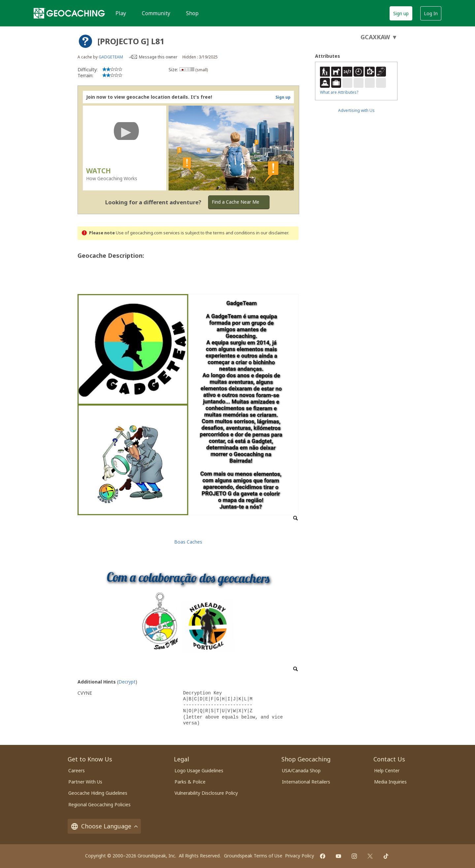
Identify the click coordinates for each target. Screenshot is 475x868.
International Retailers (306, 782)
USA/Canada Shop (301, 770)
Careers (77, 770)
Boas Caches (188, 542)
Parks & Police (190, 782)
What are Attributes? (339, 92)
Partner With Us (85, 782)
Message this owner (158, 57)
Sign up (401, 13)
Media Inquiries (390, 782)
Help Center (387, 770)
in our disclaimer (272, 233)
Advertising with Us (356, 110)
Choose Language (104, 826)
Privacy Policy (300, 856)
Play (121, 13)
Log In (431, 13)
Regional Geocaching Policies (99, 804)
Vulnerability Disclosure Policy (206, 793)
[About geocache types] (85, 41)
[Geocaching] (69, 13)
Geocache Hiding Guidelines (98, 793)
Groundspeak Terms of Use (253, 856)
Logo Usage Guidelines (199, 770)
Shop (192, 13)
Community (156, 13)
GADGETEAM (111, 57)
